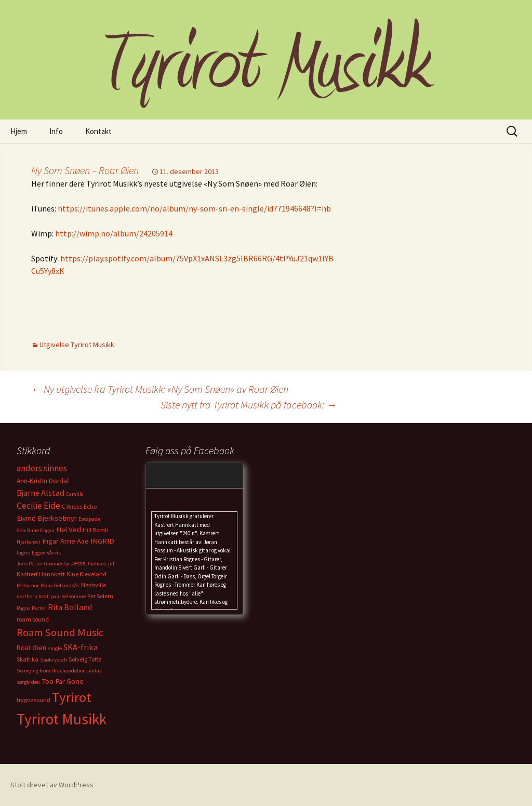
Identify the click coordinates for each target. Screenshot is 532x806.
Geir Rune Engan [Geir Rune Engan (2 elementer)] (36, 530)
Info (56, 131)
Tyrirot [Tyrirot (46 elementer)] (72, 697)
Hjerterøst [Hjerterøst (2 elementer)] (29, 542)
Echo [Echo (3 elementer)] (90, 506)
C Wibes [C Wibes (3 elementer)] (72, 506)
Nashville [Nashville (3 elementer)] (94, 585)
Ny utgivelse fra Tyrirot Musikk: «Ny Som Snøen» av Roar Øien (160, 389)
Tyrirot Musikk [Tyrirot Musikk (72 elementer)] (62, 719)
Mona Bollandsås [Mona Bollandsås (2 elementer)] (60, 585)
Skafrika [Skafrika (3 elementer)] (28, 659)
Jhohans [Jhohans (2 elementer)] (97, 564)
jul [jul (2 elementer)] (111, 564)
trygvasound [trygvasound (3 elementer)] (34, 700)
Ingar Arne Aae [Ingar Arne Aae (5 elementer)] (65, 541)
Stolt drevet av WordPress (52, 785)
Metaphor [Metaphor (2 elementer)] (28, 585)
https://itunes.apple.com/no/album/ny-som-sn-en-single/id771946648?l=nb (194, 208)
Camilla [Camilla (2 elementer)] (75, 494)
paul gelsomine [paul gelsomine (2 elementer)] (68, 596)
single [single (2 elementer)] (55, 648)
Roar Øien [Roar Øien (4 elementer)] (31, 648)
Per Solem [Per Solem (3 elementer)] (100, 596)
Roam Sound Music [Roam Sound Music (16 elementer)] (60, 632)
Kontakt (98, 131)
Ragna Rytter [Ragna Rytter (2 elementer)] (31, 608)
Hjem (19, 131)
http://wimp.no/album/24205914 (114, 233)
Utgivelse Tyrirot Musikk (77, 345)
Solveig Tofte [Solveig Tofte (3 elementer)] (85, 659)
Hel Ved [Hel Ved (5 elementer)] (69, 530)
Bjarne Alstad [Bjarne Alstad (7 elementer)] (41, 493)
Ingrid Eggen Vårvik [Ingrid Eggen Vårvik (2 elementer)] (39, 553)
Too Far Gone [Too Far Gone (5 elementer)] (63, 681)
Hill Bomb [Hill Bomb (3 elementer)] (95, 530)
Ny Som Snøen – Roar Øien (85, 170)
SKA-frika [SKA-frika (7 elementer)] (81, 647)
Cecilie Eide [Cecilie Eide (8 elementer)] (38, 506)
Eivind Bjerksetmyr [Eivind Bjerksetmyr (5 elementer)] (47, 518)
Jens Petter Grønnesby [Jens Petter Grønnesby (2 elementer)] (43, 564)
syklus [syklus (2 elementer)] (94, 671)
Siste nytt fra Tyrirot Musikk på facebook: (249, 405)
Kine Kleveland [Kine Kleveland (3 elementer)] (87, 574)
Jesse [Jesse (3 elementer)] (78, 563)
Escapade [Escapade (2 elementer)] (89, 519)
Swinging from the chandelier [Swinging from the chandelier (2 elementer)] (51, 671)
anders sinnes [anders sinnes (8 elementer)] (42, 468)
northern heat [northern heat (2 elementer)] (33, 596)
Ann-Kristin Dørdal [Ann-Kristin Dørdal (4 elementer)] (43, 481)
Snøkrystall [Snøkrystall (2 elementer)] (54, 660)
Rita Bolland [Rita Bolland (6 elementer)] (70, 607)
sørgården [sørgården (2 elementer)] (28, 682)
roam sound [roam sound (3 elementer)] (33, 619)
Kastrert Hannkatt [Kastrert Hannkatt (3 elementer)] (41, 574)
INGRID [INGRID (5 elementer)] (102, 541)
